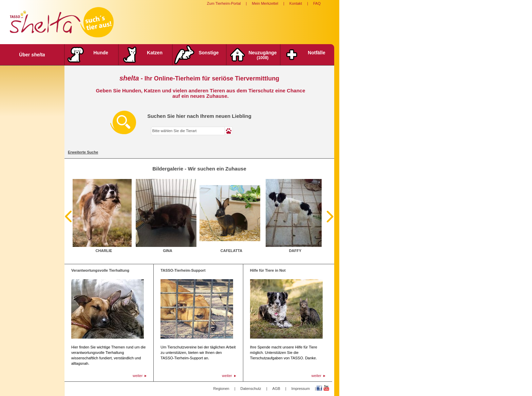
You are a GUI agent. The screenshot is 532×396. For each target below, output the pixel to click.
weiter (138, 376)
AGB (276, 389)
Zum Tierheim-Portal (224, 3)
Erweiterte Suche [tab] (83, 152)
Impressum (301, 389)
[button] (229, 131)
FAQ (317, 3)
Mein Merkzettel (265, 3)
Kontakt (296, 3)
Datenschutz (251, 389)
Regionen (221, 389)
